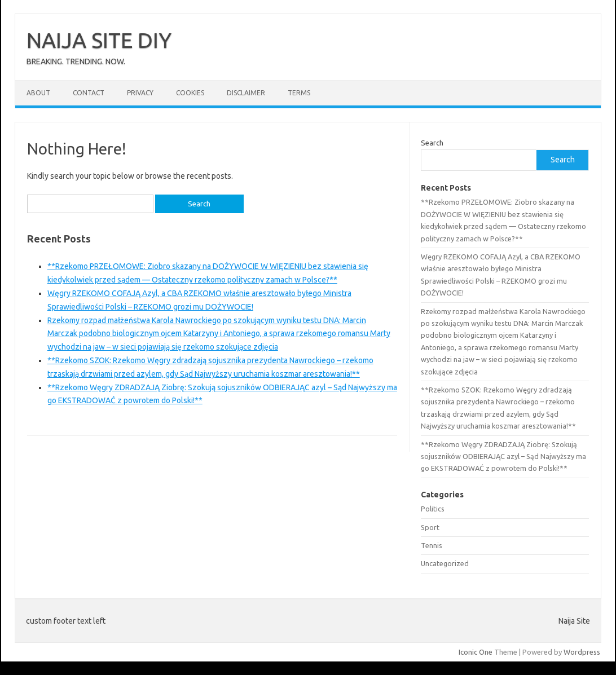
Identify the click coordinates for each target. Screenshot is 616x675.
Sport (430, 527)
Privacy (140, 93)
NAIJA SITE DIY (99, 40)
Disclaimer (246, 93)
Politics (433, 509)
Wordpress (582, 652)
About (38, 93)
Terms (299, 93)
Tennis (432, 545)
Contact (89, 93)
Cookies (190, 93)
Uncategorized (445, 563)
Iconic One (476, 652)
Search (432, 143)
